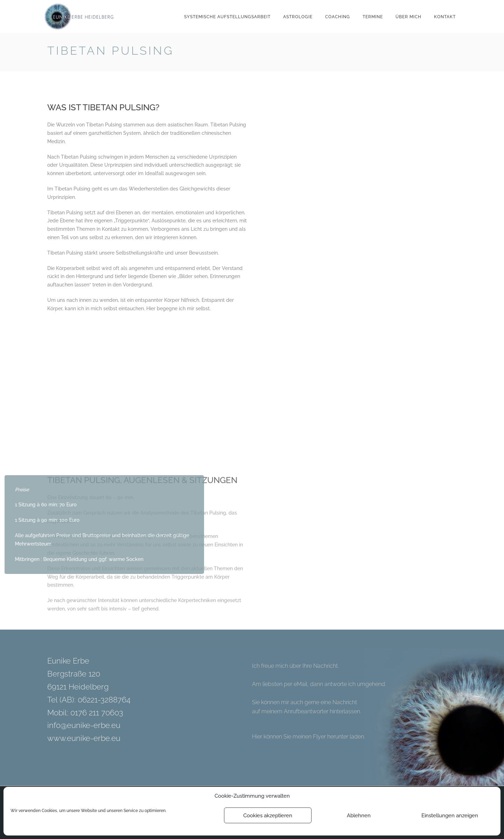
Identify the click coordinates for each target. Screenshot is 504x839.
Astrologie (298, 17)
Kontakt (445, 17)
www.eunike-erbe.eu (84, 738)
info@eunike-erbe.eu (84, 725)
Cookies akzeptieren (268, 816)
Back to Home (438, 52)
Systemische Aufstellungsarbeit (227, 17)
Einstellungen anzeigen (450, 816)
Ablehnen (359, 816)
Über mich (408, 17)
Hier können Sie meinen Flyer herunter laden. (309, 737)
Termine (373, 17)
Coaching (338, 17)
